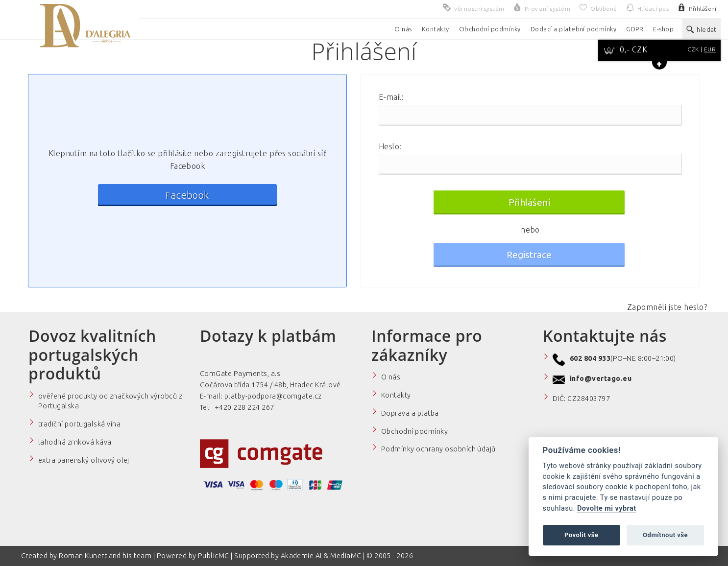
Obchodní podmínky (414, 431)
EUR (710, 49)
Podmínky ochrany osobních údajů (438, 449)
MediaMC (346, 556)
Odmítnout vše (665, 535)
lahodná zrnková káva (75, 442)
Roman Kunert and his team (106, 556)
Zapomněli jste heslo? (667, 307)
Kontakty (396, 395)
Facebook (187, 195)
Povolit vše (582, 535)
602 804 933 (590, 358)
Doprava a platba (410, 413)
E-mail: (391, 97)
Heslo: (390, 146)
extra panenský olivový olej (84, 460)
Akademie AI (301, 556)
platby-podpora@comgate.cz (273, 396)
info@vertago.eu (601, 378)
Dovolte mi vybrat (607, 508)
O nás (391, 377)
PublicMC (214, 556)
